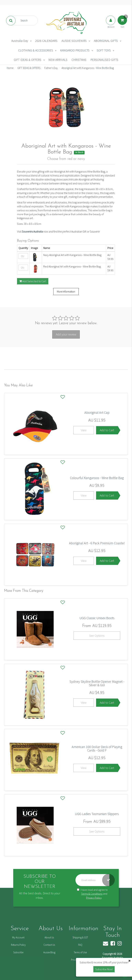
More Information (66, 292)
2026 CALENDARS (46, 41)
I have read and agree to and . (92, 894)
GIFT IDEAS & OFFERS (27, 60)
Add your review (66, 334)
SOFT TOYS (104, 50)
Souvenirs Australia (32, 231)
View (84, 430)
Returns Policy (18, 945)
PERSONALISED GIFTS (104, 60)
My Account (18, 937)
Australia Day (20, 41)
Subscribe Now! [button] (104, 969)
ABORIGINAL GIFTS (106, 41)
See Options (97, 636)
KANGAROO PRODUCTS (75, 50)
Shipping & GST (80, 937)
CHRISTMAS (79, 60)
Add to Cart (107, 430)
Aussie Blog (49, 952)
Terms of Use (80, 952)
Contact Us (49, 945)
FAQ (80, 945)
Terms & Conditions (92, 893)
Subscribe (18, 952)
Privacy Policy (94, 897)
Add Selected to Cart (33, 281)
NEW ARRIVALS (58, 60)
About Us (49, 937)
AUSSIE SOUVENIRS (74, 41)
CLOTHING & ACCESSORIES (36, 50)
